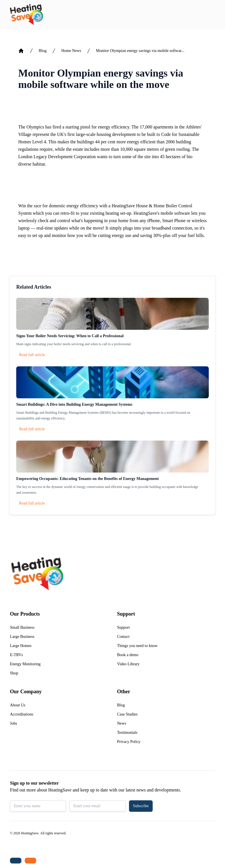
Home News (71, 51)
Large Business (22, 637)
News (122, 723)
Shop (14, 673)
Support (123, 627)
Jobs (14, 723)
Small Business (22, 627)
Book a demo (128, 655)
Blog (43, 51)
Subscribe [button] (141, 806)
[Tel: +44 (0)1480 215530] (16, 861)
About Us (18, 705)
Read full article (32, 355)
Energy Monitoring (25, 664)
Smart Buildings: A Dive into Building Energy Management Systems (74, 404)
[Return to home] (26, 15)
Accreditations (22, 714)
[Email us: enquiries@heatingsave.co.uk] (30, 861)
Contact (123, 637)
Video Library (128, 664)
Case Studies (127, 714)
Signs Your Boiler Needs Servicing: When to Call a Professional (70, 336)
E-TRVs (17, 655)
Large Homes (21, 646)
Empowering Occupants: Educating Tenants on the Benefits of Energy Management (88, 479)
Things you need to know (137, 646)
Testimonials (127, 733)
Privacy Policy (129, 742)
